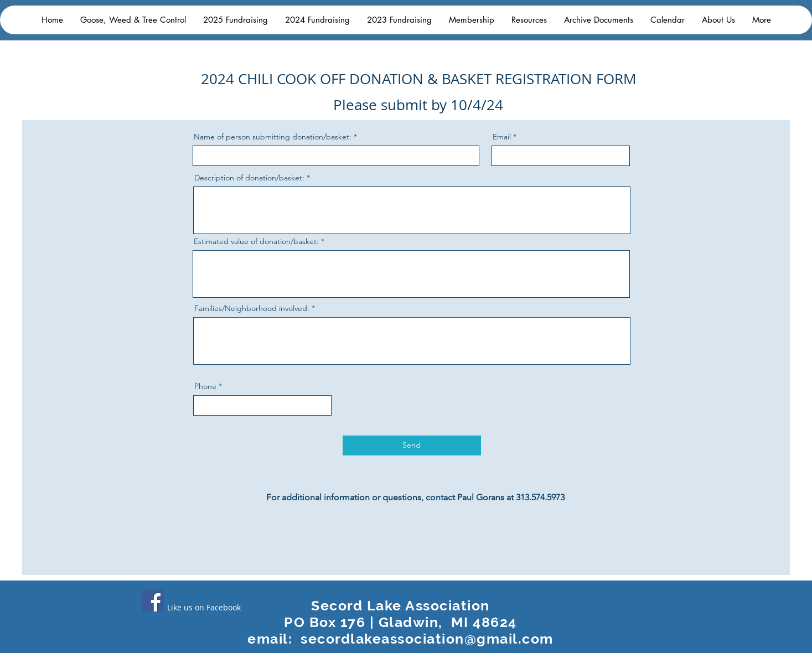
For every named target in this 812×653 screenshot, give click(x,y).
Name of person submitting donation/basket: (273, 137)
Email (502, 137)
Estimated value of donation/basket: (256, 241)
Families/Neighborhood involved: (252, 308)
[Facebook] (153, 601)
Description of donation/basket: (249, 178)
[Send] (412, 445)
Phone (205, 386)
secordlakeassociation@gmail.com (427, 639)
